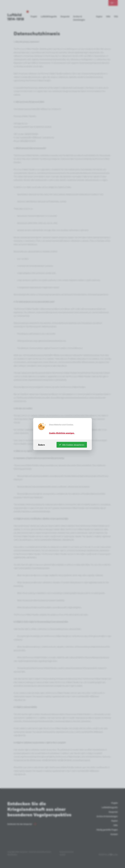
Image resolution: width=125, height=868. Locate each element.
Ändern (41, 445)
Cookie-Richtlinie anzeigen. (62, 433)
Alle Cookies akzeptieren (72, 445)
